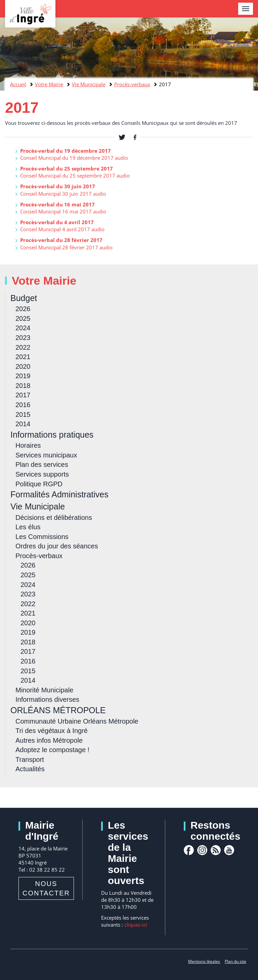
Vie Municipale (89, 84)
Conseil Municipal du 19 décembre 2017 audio (74, 158)
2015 (23, 414)
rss (216, 850)
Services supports (42, 474)
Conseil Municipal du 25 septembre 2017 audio (75, 176)
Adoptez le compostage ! (52, 750)
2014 (23, 424)
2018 (23, 386)
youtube (229, 850)
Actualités (30, 769)
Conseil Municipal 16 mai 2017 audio (63, 211)
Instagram (202, 850)
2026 (23, 309)
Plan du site (235, 961)
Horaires (28, 445)
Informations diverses (47, 699)
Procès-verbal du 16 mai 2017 (57, 204)
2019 (23, 376)
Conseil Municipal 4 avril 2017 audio (62, 229)
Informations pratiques (52, 435)
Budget (24, 298)
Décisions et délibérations (54, 518)
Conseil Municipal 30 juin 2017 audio (63, 194)
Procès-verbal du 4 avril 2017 (57, 222)
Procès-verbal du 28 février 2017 (61, 240)
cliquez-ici (136, 925)
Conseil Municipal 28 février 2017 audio (66, 247)
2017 (23, 395)
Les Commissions (42, 537)
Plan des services (42, 464)
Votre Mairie (49, 84)
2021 (23, 357)
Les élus (28, 527)
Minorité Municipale (44, 690)
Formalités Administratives (59, 494)
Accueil (18, 84)
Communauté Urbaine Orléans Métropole (77, 721)
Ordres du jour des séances (57, 546)
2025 (23, 318)
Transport (30, 759)
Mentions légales (204, 961)
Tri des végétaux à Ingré (52, 731)
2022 (23, 347)
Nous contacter (46, 888)
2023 (23, 338)
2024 (23, 328)
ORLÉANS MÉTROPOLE (58, 710)
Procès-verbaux (132, 84)
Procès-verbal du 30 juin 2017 (58, 186)
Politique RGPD (39, 484)
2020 (23, 366)
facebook (189, 850)
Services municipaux (46, 455)
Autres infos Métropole (49, 740)
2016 (23, 405)
